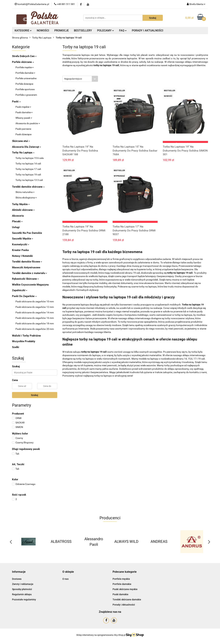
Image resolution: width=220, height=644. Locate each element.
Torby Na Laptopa (23, 153)
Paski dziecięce (23, 134)
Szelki (16, 347)
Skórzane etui (21, 141)
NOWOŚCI (43, 30)
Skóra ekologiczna (26, 198)
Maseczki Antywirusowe (26, 267)
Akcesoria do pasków (28, 123)
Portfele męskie (25, 67)
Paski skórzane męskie (125, 589)
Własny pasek (24, 118)
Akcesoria (18, 216)
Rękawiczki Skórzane (25, 279)
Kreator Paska (20, 250)
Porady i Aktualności (124, 605)
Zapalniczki (20, 290)
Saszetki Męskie (23, 239)
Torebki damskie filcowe (27, 262)
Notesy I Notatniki (22, 256)
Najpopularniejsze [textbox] (73, 79)
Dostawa (17, 579)
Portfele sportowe (25, 89)
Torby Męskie (21, 204)
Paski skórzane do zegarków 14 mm (35, 312)
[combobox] (80, 79)
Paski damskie (24, 112)
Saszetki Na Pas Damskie (27, 233)
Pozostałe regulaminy (24, 600)
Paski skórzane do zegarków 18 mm (35, 323)
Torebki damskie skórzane (28, 187)
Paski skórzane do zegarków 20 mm (35, 329)
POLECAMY (106, 30)
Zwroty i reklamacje (23, 584)
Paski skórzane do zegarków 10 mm (35, 301)
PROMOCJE (62, 30)
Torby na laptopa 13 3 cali (29, 180)
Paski (16, 102)
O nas (65, 579)
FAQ (123, 30)
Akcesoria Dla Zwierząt (27, 147)
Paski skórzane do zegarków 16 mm (35, 318)
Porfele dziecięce (24, 84)
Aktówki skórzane (23, 210)
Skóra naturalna (25, 192)
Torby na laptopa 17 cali (28, 169)
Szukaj (35, 395)
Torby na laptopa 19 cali (28, 175)
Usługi (16, 227)
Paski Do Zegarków (24, 296)
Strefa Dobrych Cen (24, 56)
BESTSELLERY (83, 30)
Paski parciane (23, 129)
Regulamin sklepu (22, 594)
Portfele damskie (25, 73)
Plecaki (17, 221)
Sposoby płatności (22, 589)
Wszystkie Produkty (24, 341)
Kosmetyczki (21, 244)
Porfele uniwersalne (26, 78)
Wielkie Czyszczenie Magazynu (30, 285)
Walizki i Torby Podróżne (26, 336)
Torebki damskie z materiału (30, 273)
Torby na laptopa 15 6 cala (30, 158)
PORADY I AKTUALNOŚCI (148, 30)
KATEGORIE (23, 30)
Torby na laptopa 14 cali (28, 164)
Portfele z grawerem (26, 95)
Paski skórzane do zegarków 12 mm (35, 307)
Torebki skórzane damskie (127, 600)
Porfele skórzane (23, 62)
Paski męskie (23, 107)
